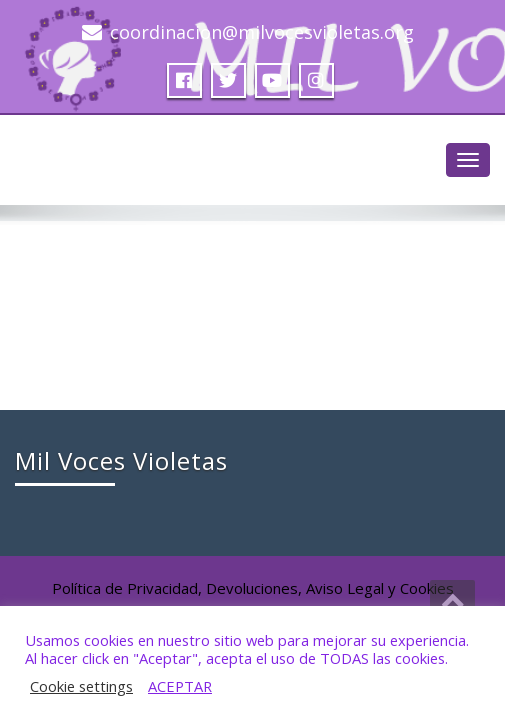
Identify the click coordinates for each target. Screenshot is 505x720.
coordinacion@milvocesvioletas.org (262, 32)
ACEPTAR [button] (180, 686)
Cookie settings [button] (81, 686)
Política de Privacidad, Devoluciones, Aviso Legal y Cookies (253, 588)
